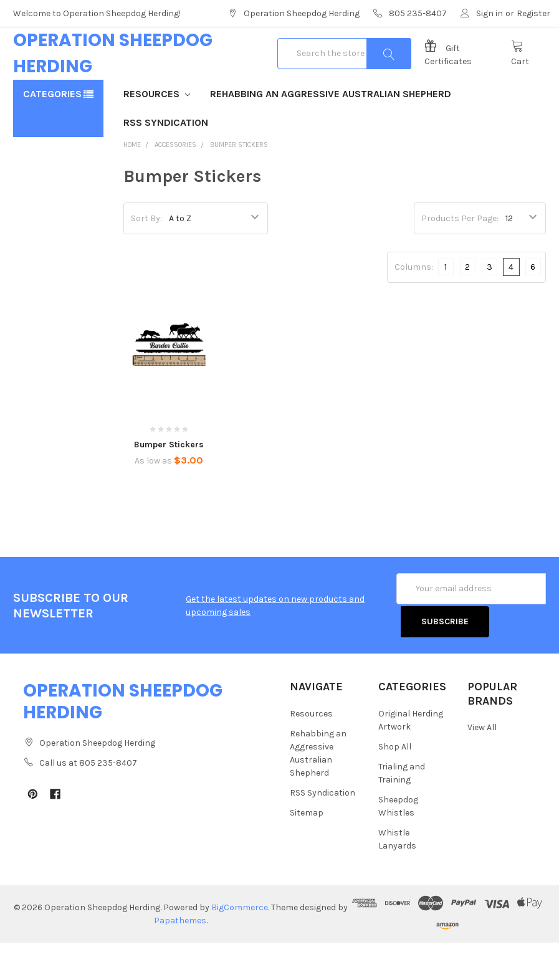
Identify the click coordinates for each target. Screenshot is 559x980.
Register (533, 13)
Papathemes (180, 958)
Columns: (414, 307)
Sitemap (307, 850)
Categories (52, 134)
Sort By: (146, 258)
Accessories (175, 185)
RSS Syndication (166, 162)
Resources (157, 134)
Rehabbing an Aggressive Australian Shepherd (331, 134)
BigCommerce (240, 945)
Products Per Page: (460, 258)
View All (482, 765)
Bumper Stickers (239, 185)
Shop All (395, 784)
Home (132, 185)
